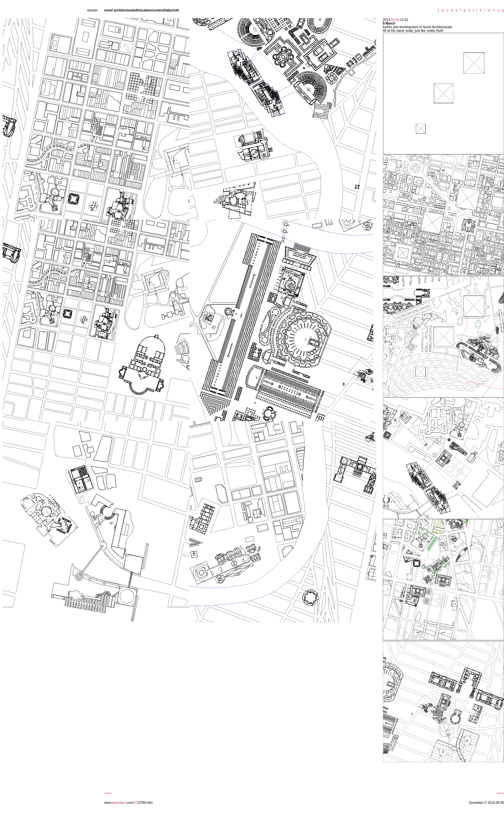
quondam (119, 803)
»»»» (500, 793)
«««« (108, 793)
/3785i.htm (145, 803)
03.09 (395, 20)
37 (136, 803)
